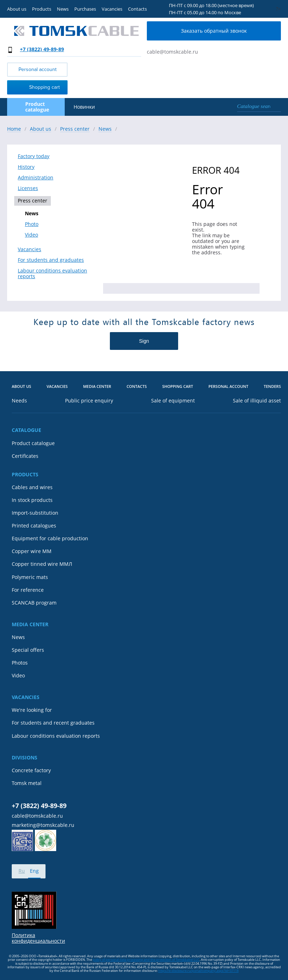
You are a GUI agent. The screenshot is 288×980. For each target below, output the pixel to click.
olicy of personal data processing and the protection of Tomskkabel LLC (147, 960)
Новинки (84, 107)
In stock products (32, 500)
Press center (33, 201)
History (26, 167)
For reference (28, 590)
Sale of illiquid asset (257, 401)
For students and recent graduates (53, 723)
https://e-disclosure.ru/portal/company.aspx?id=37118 (198, 971)
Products (42, 9)
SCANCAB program (34, 603)
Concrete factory (31, 770)
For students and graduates (51, 260)
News (63, 9)
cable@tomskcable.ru (172, 52)
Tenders (272, 387)
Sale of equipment (173, 401)
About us (17, 9)
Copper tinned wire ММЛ (42, 564)
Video (31, 235)
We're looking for (32, 710)
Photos (20, 663)
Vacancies (112, 9)
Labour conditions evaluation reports (52, 274)
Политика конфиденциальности (38, 938)
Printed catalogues (34, 526)
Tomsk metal (27, 783)
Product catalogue (33, 443)
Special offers (28, 650)
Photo (32, 224)
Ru (22, 871)
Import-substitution (35, 513)
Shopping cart (35, 87)
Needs (19, 401)
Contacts (137, 9)
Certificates (25, 456)
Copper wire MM (32, 551)
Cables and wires (32, 487)
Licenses (28, 188)
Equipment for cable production (50, 538)
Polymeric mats (30, 577)
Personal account (38, 69)
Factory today (34, 156)
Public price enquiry (89, 401)
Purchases (85, 9)
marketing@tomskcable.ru (43, 825)
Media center (97, 387)
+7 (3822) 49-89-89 (42, 49)
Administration (36, 178)
